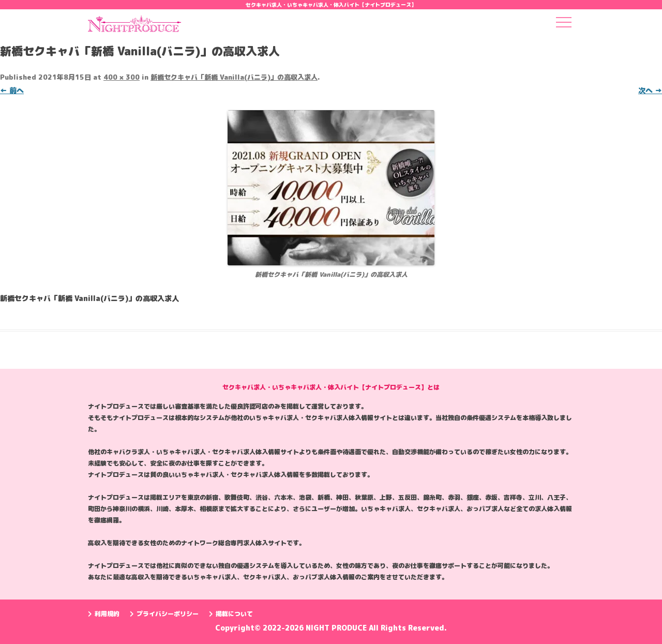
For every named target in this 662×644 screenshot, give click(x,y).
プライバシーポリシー (164, 614)
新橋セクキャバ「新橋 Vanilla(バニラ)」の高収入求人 (234, 77)
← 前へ (12, 90)
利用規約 (104, 614)
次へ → (650, 90)
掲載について (231, 614)
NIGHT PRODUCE (337, 628)
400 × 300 (122, 77)
